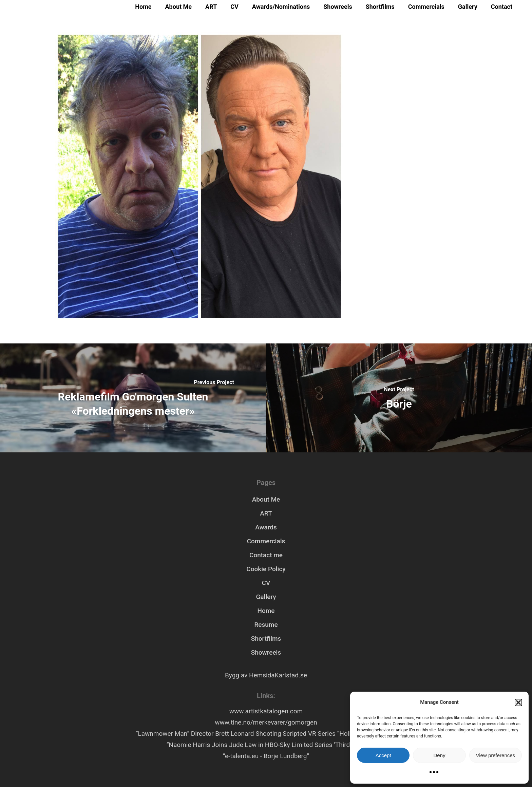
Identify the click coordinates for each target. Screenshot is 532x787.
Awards (266, 527)
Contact (502, 7)
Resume (266, 625)
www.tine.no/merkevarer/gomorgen (266, 722)
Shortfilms (380, 7)
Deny (439, 755)
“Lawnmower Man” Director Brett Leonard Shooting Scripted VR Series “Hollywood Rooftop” (266, 734)
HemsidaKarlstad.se (278, 675)
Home (143, 7)
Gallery (468, 7)
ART (211, 7)
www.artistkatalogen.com (266, 711)
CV (234, 7)
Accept (383, 755)
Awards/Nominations (281, 7)
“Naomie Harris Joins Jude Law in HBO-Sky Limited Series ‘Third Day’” (266, 745)
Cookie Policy (266, 569)
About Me (179, 7)
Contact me (266, 555)
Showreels (338, 7)
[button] (518, 702)
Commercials (426, 7)
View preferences (496, 755)
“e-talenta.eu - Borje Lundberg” (266, 756)
